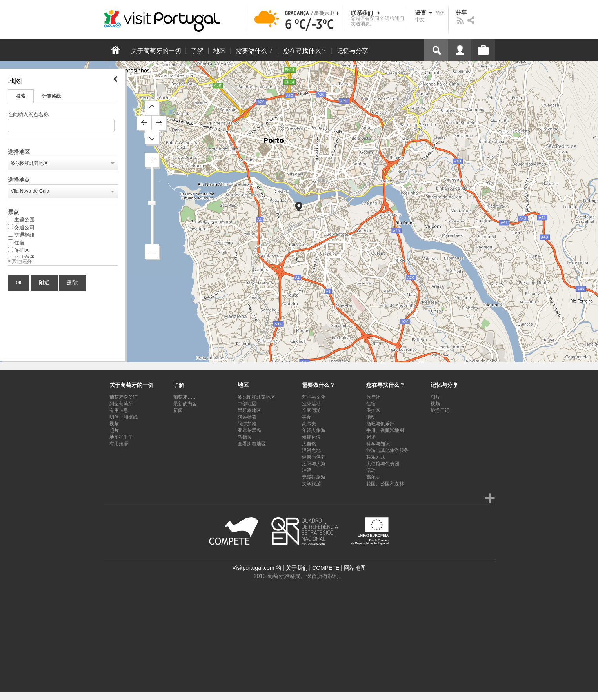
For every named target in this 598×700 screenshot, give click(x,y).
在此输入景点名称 (28, 115)
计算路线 (51, 96)
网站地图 (355, 568)
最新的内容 (185, 404)
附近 (44, 283)
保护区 (19, 250)
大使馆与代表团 (383, 464)
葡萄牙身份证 (124, 397)
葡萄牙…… (185, 397)
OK (19, 283)
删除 (73, 283)
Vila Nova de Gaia (30, 191)
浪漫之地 (311, 450)
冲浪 (307, 470)
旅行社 (373, 397)
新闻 (178, 410)
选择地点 (19, 180)
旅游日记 (440, 410)
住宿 (16, 242)
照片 (114, 430)
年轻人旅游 (314, 430)
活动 (371, 417)
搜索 (21, 96)
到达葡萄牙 (121, 404)
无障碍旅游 (314, 477)
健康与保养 (314, 457)
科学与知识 (378, 444)
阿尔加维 (247, 424)
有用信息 (119, 410)
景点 (13, 212)
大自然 (309, 444)
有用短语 (119, 444)
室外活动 (311, 404)
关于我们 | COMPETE (313, 568)
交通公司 (21, 227)
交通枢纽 (21, 235)
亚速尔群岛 (249, 430)
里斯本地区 (249, 410)
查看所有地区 (252, 444)
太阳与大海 (314, 464)
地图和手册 (121, 437)
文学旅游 (311, 484)
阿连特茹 (247, 417)
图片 (435, 397)
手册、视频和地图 (385, 430)
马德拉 (245, 437)
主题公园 (21, 219)
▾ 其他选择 (20, 262)
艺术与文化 (314, 397)
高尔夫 (309, 424)
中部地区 (247, 404)
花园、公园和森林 (385, 484)
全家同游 (311, 410)
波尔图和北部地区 (29, 163)
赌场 (371, 437)
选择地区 (19, 152)
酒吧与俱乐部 (380, 424)
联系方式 (376, 457)
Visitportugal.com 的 (257, 568)
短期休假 (311, 437)
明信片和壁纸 (124, 417)
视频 (114, 424)
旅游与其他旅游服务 (387, 450)
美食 (307, 417)
